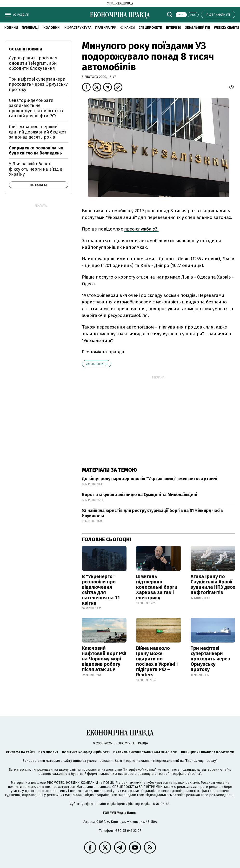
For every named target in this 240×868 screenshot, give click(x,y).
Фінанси (127, 28)
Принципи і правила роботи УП (208, 752)
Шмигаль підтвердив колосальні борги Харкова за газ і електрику (157, 587)
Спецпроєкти (150, 28)
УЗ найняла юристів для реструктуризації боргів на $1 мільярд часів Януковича (152, 513)
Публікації (31, 28)
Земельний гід (198, 28)
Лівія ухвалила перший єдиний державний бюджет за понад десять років (38, 132)
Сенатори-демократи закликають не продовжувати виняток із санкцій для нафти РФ (36, 108)
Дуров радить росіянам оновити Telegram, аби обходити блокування (33, 63)
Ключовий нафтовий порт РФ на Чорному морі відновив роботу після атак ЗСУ (104, 659)
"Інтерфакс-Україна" (139, 770)
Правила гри (106, 28)
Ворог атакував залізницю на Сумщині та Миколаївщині (140, 495)
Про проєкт (48, 752)
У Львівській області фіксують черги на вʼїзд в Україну (36, 169)
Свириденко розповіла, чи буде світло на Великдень (36, 151)
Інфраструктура (77, 28)
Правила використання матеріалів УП (145, 752)
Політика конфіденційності (86, 752)
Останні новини (26, 49)
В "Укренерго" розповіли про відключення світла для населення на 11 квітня (101, 590)
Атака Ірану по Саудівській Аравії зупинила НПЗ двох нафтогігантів (213, 584)
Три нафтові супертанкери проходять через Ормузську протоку (210, 659)
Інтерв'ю (174, 28)
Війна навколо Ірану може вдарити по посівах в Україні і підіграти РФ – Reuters (157, 661)
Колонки (51, 28)
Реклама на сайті (20, 752)
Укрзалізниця (97, 364)
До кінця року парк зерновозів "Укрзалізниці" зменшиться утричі (150, 479)
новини (11, 28)
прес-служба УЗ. (141, 229)
